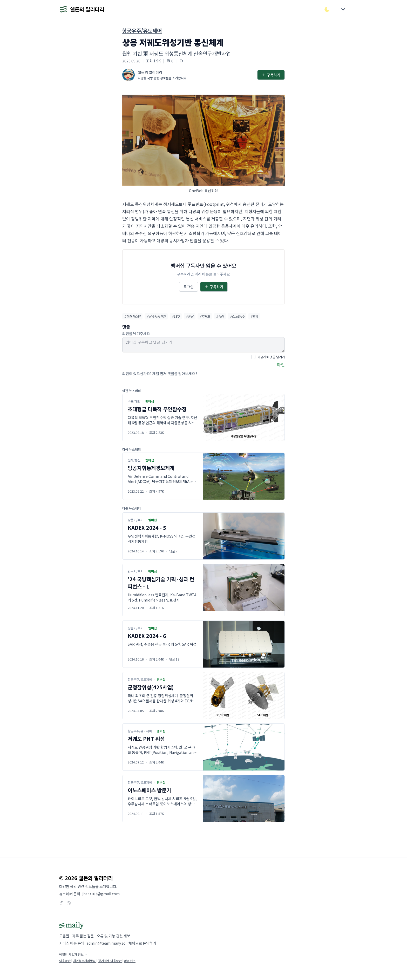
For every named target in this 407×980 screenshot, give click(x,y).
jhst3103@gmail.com (101, 894)
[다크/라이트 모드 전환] (327, 9)
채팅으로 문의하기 (142, 943)
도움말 (64, 936)
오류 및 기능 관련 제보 (114, 936)
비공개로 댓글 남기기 (271, 357)
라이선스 (130, 961)
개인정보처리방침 (84, 961)
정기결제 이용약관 (110, 961)
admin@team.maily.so (106, 943)
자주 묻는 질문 (83, 936)
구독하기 (271, 75)
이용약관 (65, 961)
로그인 (189, 287)
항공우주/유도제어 (142, 31)
